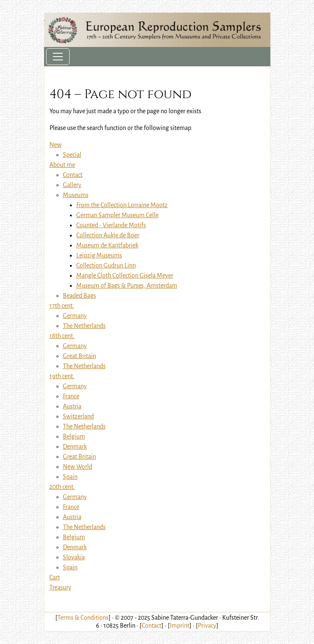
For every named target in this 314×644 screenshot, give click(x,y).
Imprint (180, 626)
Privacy (207, 626)
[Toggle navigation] (58, 57)
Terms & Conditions (83, 618)
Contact (152, 626)
